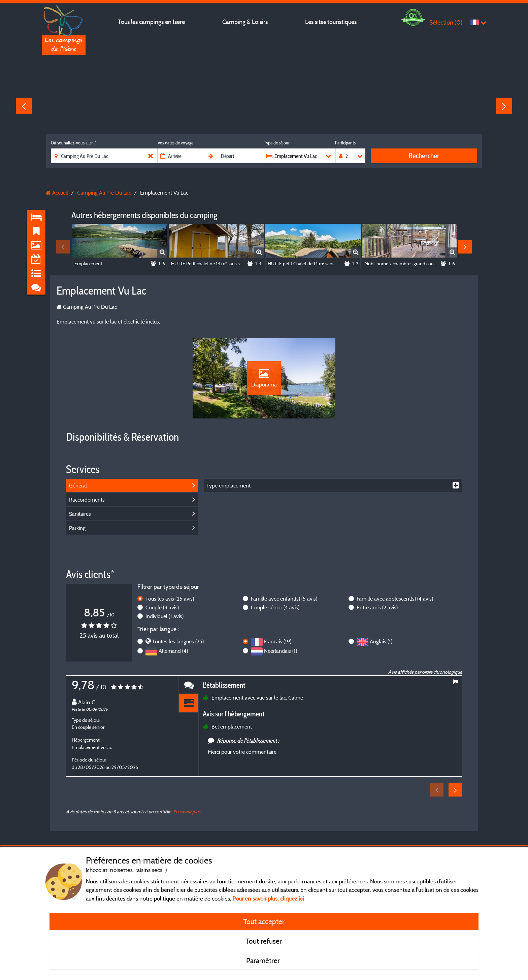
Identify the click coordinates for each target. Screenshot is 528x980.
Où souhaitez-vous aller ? (73, 143)
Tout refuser (264, 941)
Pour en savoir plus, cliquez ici (268, 898)
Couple (162, 607)
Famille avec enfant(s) (284, 599)
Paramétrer (264, 960)
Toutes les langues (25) (178, 641)
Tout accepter (264, 921)
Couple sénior (275, 607)
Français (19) (278, 641)
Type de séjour (277, 143)
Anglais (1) (381, 641)
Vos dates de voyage (175, 143)
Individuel (164, 616)
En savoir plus (187, 812)
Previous (24, 106)
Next (504, 106)
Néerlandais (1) (280, 651)
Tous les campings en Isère (151, 22)
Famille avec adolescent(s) (395, 599)
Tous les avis (170, 599)
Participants (345, 143)
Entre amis (377, 607)
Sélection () (446, 22)
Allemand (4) (173, 651)
